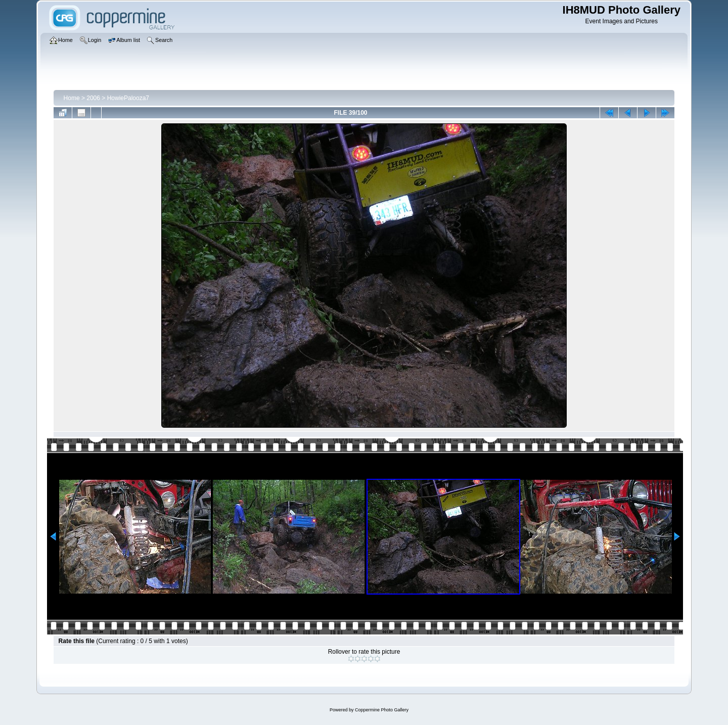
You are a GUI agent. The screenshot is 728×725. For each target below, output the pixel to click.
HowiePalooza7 (128, 98)
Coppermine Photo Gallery (382, 710)
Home (72, 98)
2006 (93, 98)
